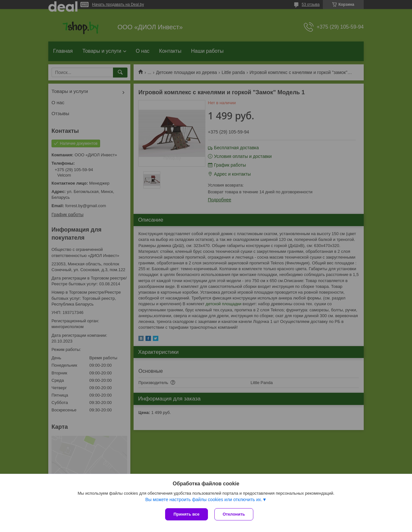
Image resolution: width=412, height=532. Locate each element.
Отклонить (234, 514)
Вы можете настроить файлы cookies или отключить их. (204, 500)
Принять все (187, 514)
